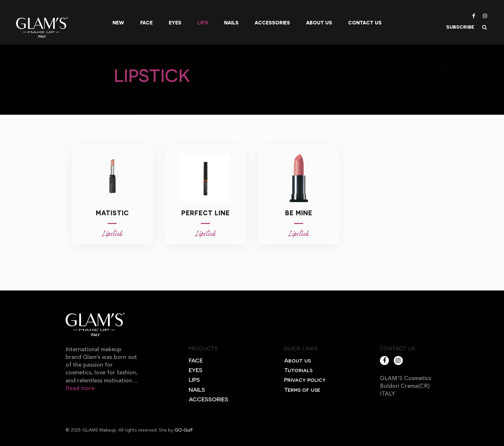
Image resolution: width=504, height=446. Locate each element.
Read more (80, 388)
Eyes (175, 22)
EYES (196, 370)
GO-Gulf (184, 430)
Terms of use (302, 389)
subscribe (460, 26)
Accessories (272, 22)
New (118, 22)
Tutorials (298, 370)
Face (146, 22)
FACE (196, 360)
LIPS (194, 379)
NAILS (197, 389)
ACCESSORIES (208, 399)
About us (319, 22)
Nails (231, 22)
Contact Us (365, 22)
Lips (203, 22)
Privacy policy (305, 379)
